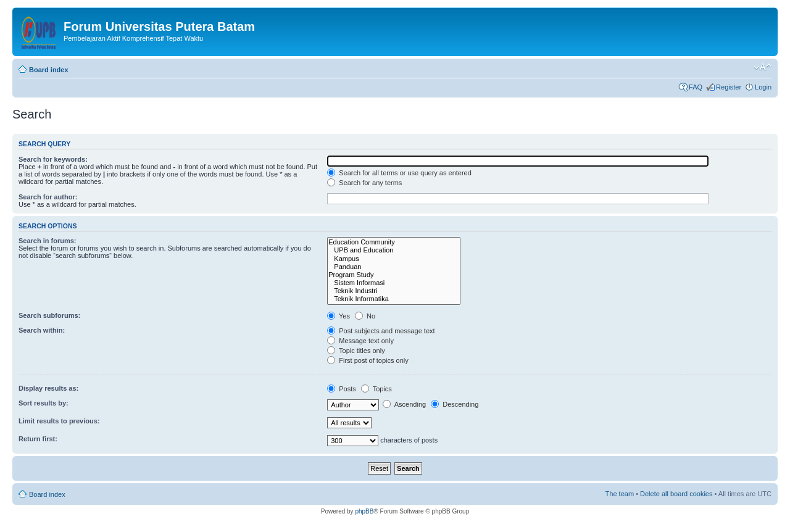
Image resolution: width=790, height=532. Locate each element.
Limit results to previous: (59, 421)
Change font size (763, 67)
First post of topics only (368, 360)
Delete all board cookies (676, 494)
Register (729, 87)
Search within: (42, 330)
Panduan (394, 267)
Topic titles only (356, 351)
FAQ (696, 87)
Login (763, 87)
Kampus (394, 259)
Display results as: (48, 388)
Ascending (404, 404)
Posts (342, 389)
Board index (49, 70)
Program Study (394, 275)
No (365, 316)
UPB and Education (394, 250)
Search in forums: (48, 241)
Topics (376, 389)
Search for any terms (364, 183)
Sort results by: (44, 403)
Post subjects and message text (381, 331)
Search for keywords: (53, 159)
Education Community (394, 242)
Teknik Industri (394, 291)
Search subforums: (49, 315)
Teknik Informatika (394, 299)
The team (620, 494)
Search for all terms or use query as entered (399, 173)
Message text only (360, 341)
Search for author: (48, 197)
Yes (339, 316)
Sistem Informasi (394, 283)
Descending (455, 404)
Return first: (38, 439)
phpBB (364, 511)
